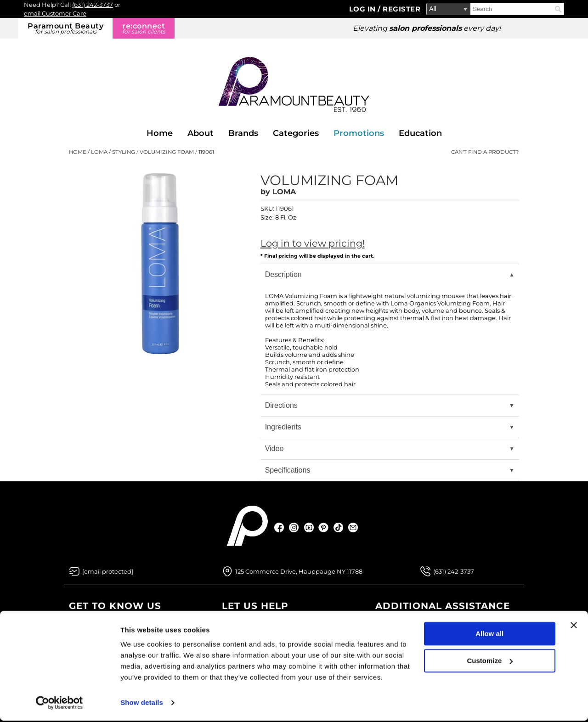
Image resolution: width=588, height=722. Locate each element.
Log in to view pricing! (313, 243)
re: (144, 28)
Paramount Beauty (65, 28)
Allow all (489, 635)
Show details (142, 704)
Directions (281, 405)
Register (401, 9)
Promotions (359, 133)
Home (160, 133)
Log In (364, 9)
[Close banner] (574, 626)
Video (274, 448)
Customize (490, 662)
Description (283, 274)
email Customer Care (55, 13)
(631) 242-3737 (93, 5)
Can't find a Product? (485, 152)
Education (420, 133)
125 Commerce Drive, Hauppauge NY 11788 (299, 571)
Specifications (288, 470)
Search (558, 9)
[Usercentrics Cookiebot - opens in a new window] (59, 704)
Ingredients (283, 427)
